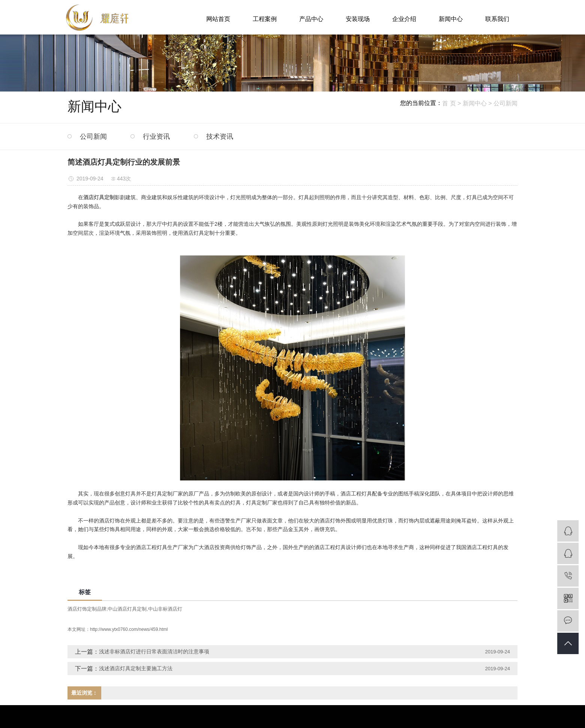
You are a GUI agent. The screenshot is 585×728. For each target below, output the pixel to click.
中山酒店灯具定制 (127, 609)
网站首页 (218, 19)
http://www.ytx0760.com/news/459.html (129, 629)
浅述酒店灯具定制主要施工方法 (136, 668)
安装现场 (358, 19)
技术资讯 (220, 137)
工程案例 (265, 19)
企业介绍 (404, 19)
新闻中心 (451, 19)
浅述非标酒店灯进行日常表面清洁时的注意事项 (154, 651)
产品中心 (311, 19)
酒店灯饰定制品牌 (87, 609)
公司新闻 (505, 103)
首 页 (449, 103)
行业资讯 (156, 137)
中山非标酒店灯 (165, 609)
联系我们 (497, 19)
